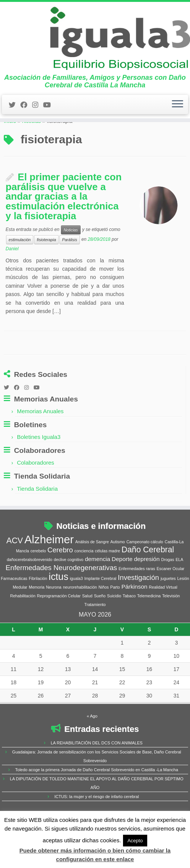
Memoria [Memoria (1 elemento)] (37, 613)
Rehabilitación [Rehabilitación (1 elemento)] (23, 622)
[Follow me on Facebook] (26, 117)
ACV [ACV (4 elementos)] (15, 567)
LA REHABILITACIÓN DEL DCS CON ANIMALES (97, 769)
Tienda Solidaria (37, 515)
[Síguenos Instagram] (38, 117)
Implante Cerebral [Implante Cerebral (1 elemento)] (100, 604)
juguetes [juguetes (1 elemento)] (168, 604)
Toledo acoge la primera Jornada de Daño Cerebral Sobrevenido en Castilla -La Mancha (97, 796)
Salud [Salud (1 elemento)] (87, 622)
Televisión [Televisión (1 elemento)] (171, 622)
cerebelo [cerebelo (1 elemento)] (38, 577)
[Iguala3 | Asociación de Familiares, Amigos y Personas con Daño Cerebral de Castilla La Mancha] (95, 44)
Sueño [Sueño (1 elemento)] (100, 622)
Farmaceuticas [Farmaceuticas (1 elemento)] (14, 604)
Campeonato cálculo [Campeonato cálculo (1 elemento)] (145, 568)
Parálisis (70, 266)
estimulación (20, 266)
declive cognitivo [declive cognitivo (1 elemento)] (69, 586)
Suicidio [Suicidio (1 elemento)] (114, 622)
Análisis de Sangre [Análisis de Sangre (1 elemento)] (92, 568)
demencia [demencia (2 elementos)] (97, 585)
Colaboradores (36, 489)
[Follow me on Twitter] (15, 117)
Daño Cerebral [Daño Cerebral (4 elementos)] (148, 576)
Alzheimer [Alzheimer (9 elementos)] (49, 565)
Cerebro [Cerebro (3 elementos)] (60, 576)
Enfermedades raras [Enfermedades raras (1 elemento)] (137, 595)
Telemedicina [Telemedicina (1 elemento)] (149, 622)
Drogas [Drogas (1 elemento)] (168, 586)
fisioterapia (46, 266)
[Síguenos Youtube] (49, 117)
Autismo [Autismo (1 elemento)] (118, 568)
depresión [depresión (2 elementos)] (147, 585)
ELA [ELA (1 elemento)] (179, 586)
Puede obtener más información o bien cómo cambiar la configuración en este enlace (95, 855)
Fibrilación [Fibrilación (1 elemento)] (38, 604)
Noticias (31, 147)
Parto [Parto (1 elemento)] (115, 613)
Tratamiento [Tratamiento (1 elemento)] (95, 631)
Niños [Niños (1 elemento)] (104, 613)
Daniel (12, 275)
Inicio (10, 147)
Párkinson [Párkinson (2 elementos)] (135, 613)
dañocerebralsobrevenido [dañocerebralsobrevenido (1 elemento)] (30, 586)
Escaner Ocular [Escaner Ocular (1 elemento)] (171, 595)
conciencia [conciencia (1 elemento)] (84, 577)
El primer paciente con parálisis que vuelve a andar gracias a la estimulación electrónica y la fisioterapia (64, 223)
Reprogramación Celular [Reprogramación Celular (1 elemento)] (59, 622)
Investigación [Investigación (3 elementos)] (138, 604)
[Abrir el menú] (178, 116)
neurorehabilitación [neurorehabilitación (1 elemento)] (80, 613)
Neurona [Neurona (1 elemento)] (54, 613)
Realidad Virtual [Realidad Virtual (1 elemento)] (163, 613)
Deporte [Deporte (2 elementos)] (122, 585)
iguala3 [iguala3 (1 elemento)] (76, 604)
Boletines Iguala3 (39, 463)
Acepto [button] (135, 841)
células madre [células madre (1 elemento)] (107, 577)
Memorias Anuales (40, 437)
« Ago (92, 742)
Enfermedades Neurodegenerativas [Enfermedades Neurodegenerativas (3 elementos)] (62, 594)
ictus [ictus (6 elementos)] (59, 603)
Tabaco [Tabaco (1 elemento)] (129, 622)
